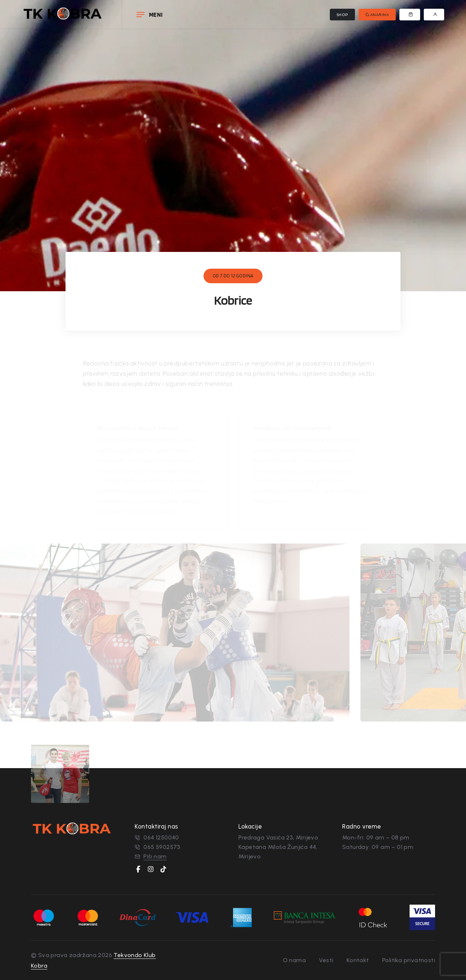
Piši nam (155, 856)
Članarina (377, 14)
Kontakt (358, 960)
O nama (294, 960)
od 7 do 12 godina (233, 276)
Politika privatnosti (409, 960)
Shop (342, 14)
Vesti (326, 960)
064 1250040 (161, 837)
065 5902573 (162, 847)
